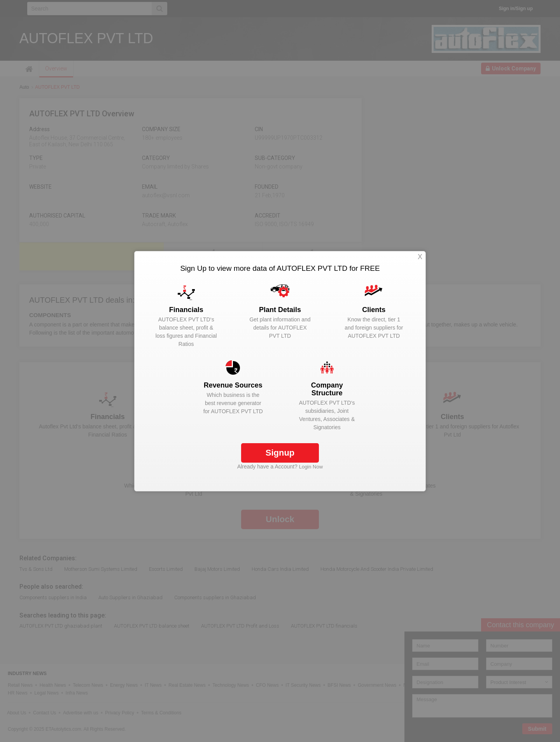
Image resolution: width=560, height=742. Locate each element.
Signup (280, 453)
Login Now (311, 467)
